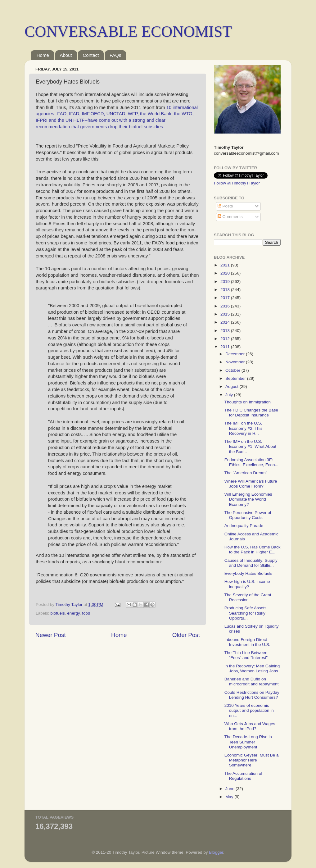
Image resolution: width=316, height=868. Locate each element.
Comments (230, 217)
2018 (226, 290)
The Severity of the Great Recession (248, 597)
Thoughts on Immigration (248, 402)
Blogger (216, 852)
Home (43, 55)
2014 (226, 322)
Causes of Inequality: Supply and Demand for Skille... (251, 563)
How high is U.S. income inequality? (247, 584)
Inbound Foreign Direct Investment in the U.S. (247, 642)
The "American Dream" (246, 473)
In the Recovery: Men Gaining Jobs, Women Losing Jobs (252, 668)
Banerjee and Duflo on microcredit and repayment (252, 682)
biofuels (58, 613)
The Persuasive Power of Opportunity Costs (248, 515)
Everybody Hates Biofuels (248, 573)
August (232, 386)
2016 (226, 306)
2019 (226, 282)
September (236, 378)
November (236, 362)
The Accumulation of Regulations (243, 776)
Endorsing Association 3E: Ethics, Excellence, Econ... (251, 462)
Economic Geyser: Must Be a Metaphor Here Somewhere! (252, 760)
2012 (226, 339)
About (66, 55)
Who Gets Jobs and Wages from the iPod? (250, 726)
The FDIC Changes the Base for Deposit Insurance (251, 413)
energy (73, 613)
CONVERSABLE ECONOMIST (128, 31)
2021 (226, 265)
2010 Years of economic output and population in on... (249, 710)
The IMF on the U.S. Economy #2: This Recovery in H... (244, 428)
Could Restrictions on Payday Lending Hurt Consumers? (252, 695)
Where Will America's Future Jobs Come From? (251, 484)
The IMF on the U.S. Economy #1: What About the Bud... (250, 446)
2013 (226, 331)
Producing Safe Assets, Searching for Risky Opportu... (246, 613)
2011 (226, 347)
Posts (225, 206)
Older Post (186, 635)
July (230, 395)
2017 (226, 298)
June (230, 789)
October (233, 370)
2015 (226, 314)
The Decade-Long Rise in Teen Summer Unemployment (248, 742)
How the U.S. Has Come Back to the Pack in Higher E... (253, 550)
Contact (91, 55)
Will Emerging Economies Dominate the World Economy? (248, 499)
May (230, 797)
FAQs (115, 55)
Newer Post (51, 635)
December (236, 354)
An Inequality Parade (244, 526)
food (86, 613)
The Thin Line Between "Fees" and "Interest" (246, 655)
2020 (226, 273)
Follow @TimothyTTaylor (237, 183)
